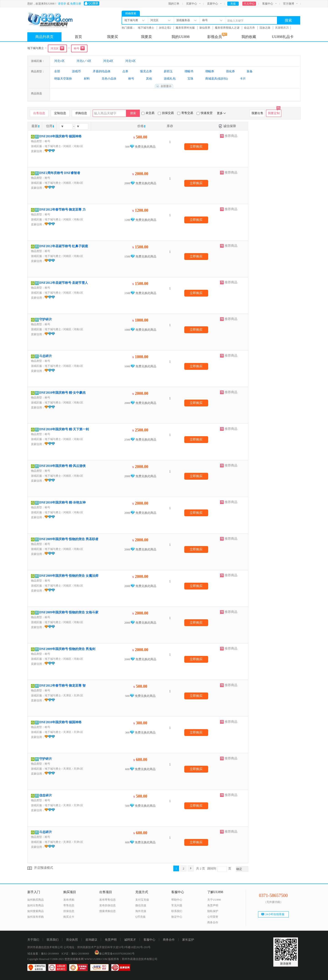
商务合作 (213, 922)
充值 (233, 4)
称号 (131, 79)
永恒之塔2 (165, 28)
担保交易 (166, 113)
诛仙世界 (205, 28)
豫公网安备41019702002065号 (115, 954)
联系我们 (177, 911)
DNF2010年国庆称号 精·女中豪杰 (62, 393)
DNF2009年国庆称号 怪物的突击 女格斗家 (69, 612)
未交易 (148, 113)
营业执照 (72, 940)
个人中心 (249, 4)
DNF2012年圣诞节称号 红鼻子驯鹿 (64, 246)
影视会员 (217, 36)
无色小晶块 (109, 79)
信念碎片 (46, 795)
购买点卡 (69, 917)
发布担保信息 (108, 905)
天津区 (67, 695)
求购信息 (81, 113)
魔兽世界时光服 (186, 28)
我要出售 (257, 113)
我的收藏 (249, 37)
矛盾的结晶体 (102, 71)
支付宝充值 (142, 900)
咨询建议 (91, 940)
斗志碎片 (46, 356)
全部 (57, 71)
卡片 (243, 79)
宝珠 (190, 79)
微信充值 (141, 905)
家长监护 (188, 940)
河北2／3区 (84, 61)
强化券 (230, 71)
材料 (87, 79)
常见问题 (177, 905)
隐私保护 (213, 911)
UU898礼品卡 (283, 37)
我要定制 (274, 113)
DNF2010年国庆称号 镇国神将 (60, 136)
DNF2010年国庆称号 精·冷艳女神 (62, 503)
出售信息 (39, 113)
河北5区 (131, 61)
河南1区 (78, 146)
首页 (78, 37)
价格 (141, 126)
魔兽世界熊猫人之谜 (227, 28)
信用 (49, 126)
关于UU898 (214, 900)
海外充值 (141, 911)
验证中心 (177, 917)
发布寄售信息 (108, 900)
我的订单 (174, 4)
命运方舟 (250, 28)
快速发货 (205, 113)
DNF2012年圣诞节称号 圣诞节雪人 (64, 283)
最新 (35, 126)
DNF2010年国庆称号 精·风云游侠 (62, 466)
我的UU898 (181, 37)
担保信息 (69, 911)
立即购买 (196, 147)
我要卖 (146, 37)
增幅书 (189, 71)
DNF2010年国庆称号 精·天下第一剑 (64, 429)
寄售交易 (185, 113)
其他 (149, 79)
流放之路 (265, 28)
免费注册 (76, 4)
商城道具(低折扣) (217, 79)
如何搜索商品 (36, 911)
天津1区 (78, 695)
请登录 (62, 4)
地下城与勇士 (146, 28)
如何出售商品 (36, 905)
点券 (125, 71)
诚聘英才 (130, 940)
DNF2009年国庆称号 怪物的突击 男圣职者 (69, 539)
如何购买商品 (36, 900)
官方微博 (289, 4)
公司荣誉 (213, 917)
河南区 (67, 146)
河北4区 (108, 61)
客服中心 (268, 4)
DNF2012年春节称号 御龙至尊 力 (62, 210)
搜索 (288, 20)
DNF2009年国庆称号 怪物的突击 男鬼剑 (67, 649)
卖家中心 (213, 4)
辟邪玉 (168, 71)
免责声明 (213, 905)
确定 (239, 869)
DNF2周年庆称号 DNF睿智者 (60, 173)
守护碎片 (46, 319)
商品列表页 (44, 37)
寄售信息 (69, 905)
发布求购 (69, 900)
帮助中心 (177, 900)
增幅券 (210, 71)
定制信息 (60, 113)
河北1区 (59, 61)
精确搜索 (131, 13)
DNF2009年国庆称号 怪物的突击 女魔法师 (69, 576)
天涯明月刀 (282, 28)
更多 (221, 113)
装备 (250, 71)
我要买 (113, 37)
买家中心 (192, 4)
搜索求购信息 (108, 911)
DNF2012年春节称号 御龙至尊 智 (62, 686)
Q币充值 (140, 917)
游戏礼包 (170, 79)
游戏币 (76, 71)
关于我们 (33, 940)
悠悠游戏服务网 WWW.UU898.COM (86, 959)
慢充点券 (146, 71)
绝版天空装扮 (63, 79)
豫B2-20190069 (50, 954)
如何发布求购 (36, 917)
